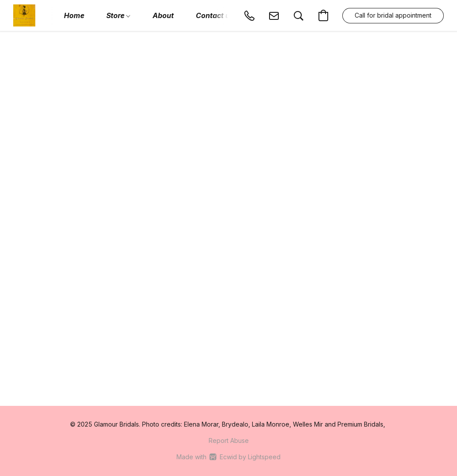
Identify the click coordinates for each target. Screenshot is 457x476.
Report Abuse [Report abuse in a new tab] (229, 440)
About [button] (163, 15)
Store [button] (118, 15)
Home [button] (74, 15)
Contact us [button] (215, 15)
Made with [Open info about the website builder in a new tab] (228, 457)
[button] (24, 15)
